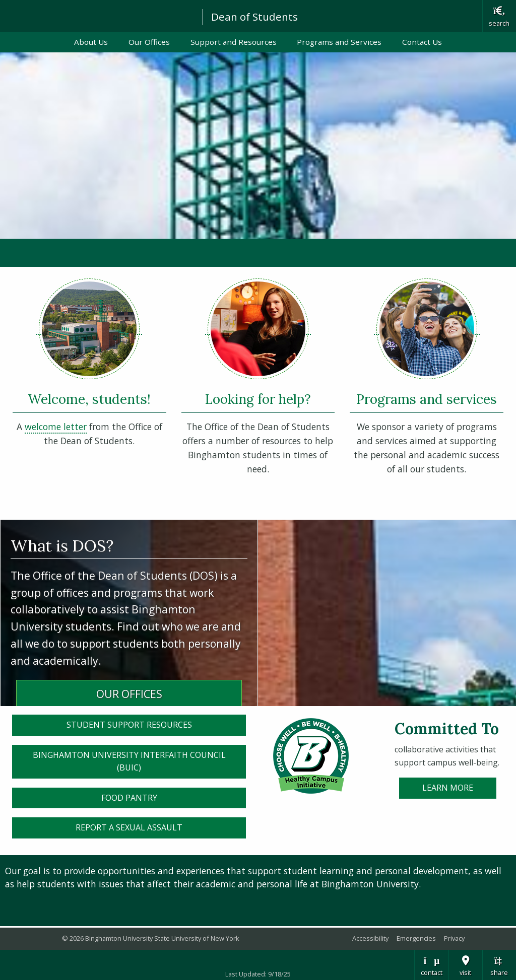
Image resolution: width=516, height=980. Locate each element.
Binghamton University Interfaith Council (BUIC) (129, 761)
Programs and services (427, 399)
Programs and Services (339, 42)
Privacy (454, 938)
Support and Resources (234, 42)
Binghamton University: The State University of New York (97, 15)
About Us (91, 42)
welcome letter (56, 427)
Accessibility (370, 938)
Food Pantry (129, 798)
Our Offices (149, 42)
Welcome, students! (89, 399)
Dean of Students (254, 17)
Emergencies (416, 938)
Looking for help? (258, 399)
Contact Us (422, 42)
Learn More (448, 788)
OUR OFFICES (129, 694)
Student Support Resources (129, 725)
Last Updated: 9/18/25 (258, 974)
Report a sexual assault (129, 827)
